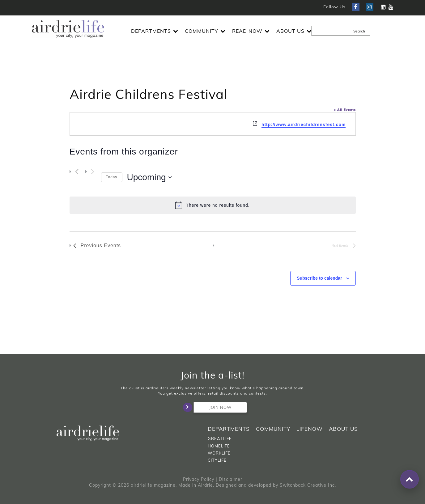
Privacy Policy (199, 479)
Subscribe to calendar (319, 278)
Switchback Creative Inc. (308, 485)
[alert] (213, 205)
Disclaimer (231, 479)
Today (112, 177)
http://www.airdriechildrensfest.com (304, 125)
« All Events (345, 110)
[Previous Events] (77, 172)
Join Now (212, 407)
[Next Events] (93, 172)
